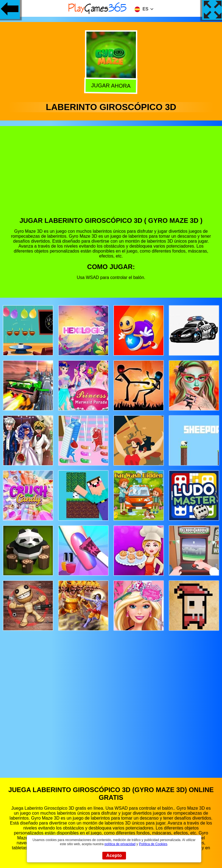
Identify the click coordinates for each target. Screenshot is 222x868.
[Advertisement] (111, 176)
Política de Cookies (153, 844)
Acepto (114, 855)
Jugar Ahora (111, 86)
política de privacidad (120, 844)
